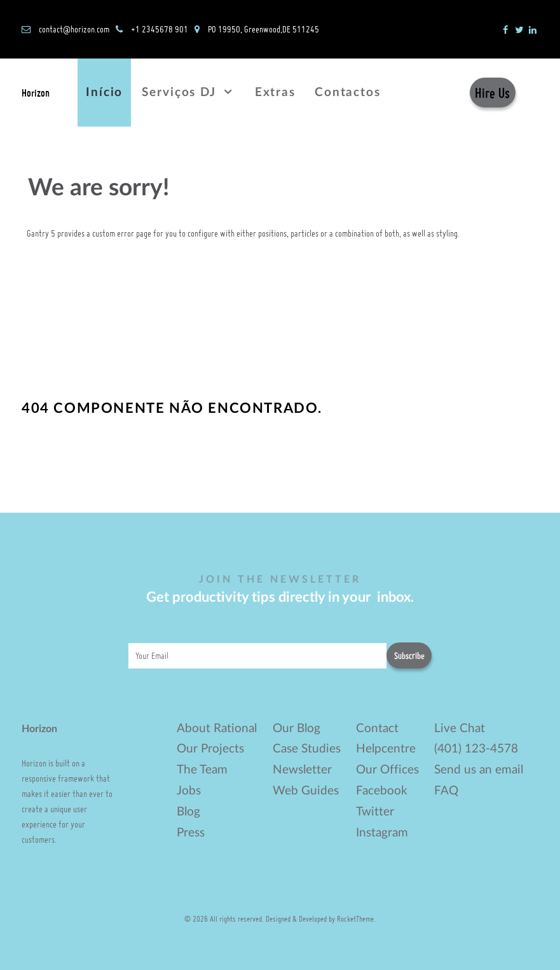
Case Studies (307, 749)
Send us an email (479, 770)
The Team (202, 770)
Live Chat (460, 729)
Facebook (382, 791)
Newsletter (302, 770)
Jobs (189, 791)
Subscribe (409, 656)
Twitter (375, 812)
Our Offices (387, 770)
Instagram (382, 833)
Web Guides (306, 791)
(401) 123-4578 (476, 749)
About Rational (217, 729)
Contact (377, 729)
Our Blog (297, 729)
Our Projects (210, 749)
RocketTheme (355, 918)
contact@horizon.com (74, 29)
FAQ (446, 791)
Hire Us (492, 93)
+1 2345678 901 (160, 29)
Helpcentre (386, 749)
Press (191, 833)
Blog (188, 812)
